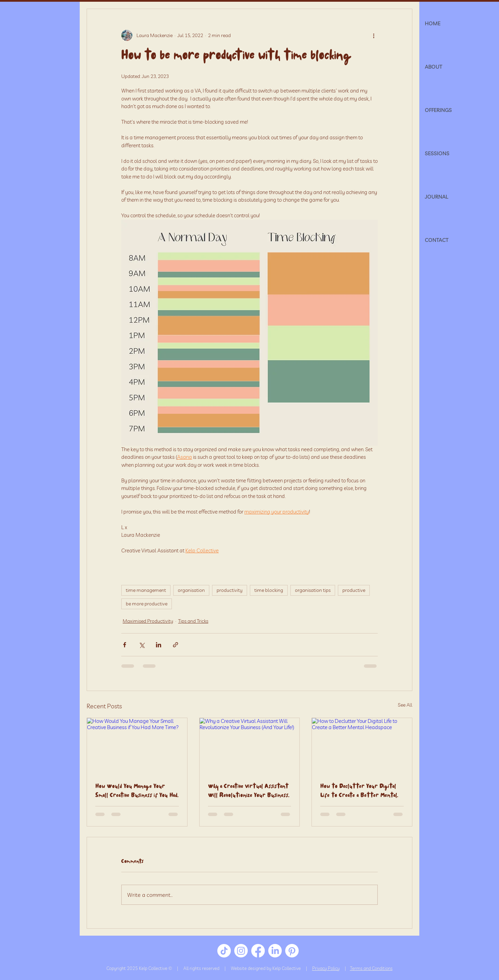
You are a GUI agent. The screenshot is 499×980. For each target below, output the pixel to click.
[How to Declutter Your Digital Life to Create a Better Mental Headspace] (362, 746)
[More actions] (374, 35)
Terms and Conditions (371, 968)
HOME (433, 23)
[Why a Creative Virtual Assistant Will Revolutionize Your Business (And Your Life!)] (250, 746)
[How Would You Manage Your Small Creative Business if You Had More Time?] (137, 746)
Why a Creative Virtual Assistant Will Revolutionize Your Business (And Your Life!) (248, 791)
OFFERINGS (438, 110)
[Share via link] (176, 645)
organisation (191, 590)
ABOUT (434, 67)
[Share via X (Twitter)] (142, 645)
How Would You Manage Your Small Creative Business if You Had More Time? (136, 791)
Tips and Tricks (193, 621)
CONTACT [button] (437, 240)
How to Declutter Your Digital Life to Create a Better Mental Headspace (359, 791)
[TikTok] (224, 951)
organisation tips (313, 590)
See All (405, 705)
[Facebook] (258, 951)
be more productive (147, 604)
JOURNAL (436, 197)
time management (146, 590)
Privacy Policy (326, 968)
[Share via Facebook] (125, 645)
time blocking (269, 590)
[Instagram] (241, 951)
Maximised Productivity (148, 621)
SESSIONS (437, 153)
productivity (230, 590)
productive (354, 590)
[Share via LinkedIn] (159, 645)
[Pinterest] (292, 951)
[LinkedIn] (275, 951)
